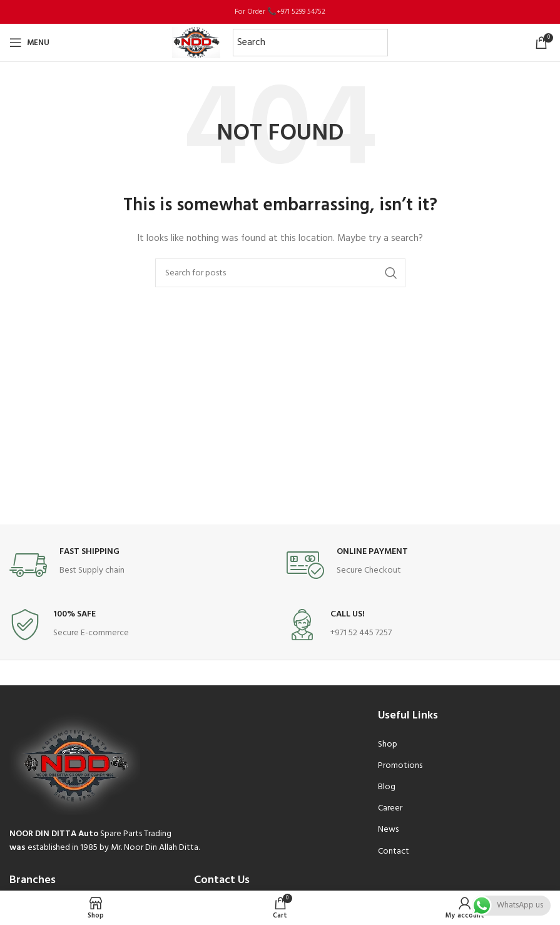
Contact (394, 851)
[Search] (280, 273)
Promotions (400, 766)
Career (390, 808)
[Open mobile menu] (29, 43)
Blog (387, 787)
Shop (388, 744)
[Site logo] (196, 43)
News (388, 830)
